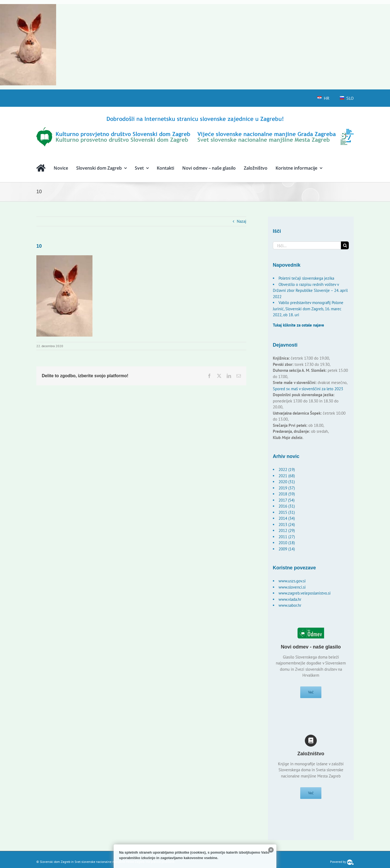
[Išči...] (307, 245)
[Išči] (345, 245)
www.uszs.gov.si (292, 581)
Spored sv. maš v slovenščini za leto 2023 (308, 389)
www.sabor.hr (290, 605)
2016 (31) (287, 506)
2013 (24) (287, 525)
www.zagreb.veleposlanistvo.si (305, 593)
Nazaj (242, 221)
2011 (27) (287, 537)
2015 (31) (287, 512)
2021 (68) (287, 476)
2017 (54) (287, 500)
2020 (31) (287, 482)
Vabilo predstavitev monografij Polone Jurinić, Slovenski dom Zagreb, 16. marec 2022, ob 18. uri (308, 309)
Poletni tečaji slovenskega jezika (306, 278)
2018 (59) (287, 494)
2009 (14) (287, 549)
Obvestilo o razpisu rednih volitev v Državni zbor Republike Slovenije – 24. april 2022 (310, 291)
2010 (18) (287, 543)
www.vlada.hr (290, 599)
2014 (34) (287, 518)
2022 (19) (287, 470)
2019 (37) (287, 488)
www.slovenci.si (292, 587)
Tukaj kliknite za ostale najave (298, 325)
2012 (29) (287, 530)
